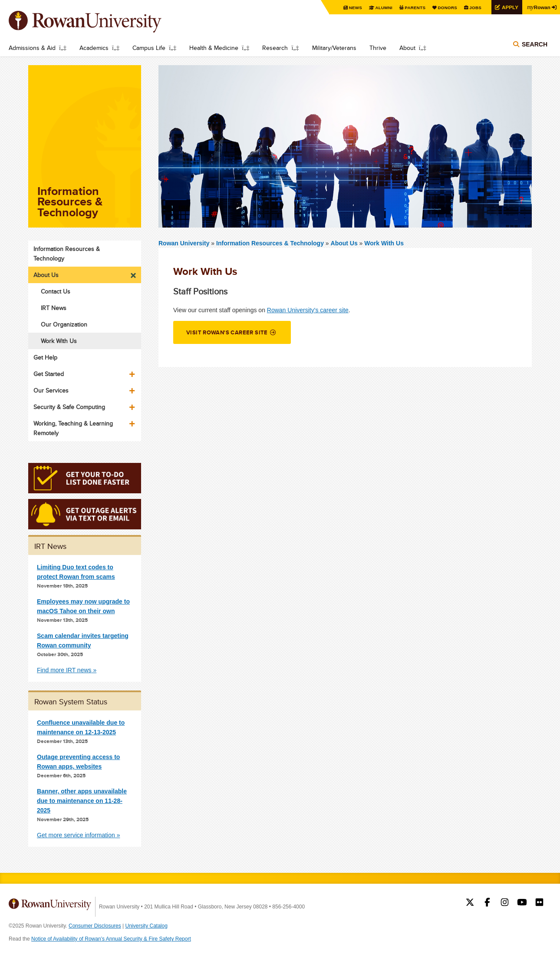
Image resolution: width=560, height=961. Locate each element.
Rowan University (98, 22)
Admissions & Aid (32, 48)
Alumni (382, 8)
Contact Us (56, 291)
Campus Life (149, 48)
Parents (413, 8)
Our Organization (64, 324)
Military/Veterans (334, 48)
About (407, 48)
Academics (94, 48)
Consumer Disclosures (95, 926)
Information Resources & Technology (271, 243)
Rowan (538, 7)
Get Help (45, 357)
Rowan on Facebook (487, 903)
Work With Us (384, 243)
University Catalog (147, 926)
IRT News (54, 308)
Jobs (474, 8)
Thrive (378, 48)
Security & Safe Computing (69, 407)
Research (275, 48)
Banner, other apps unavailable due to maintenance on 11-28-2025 (82, 801)
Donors (446, 8)
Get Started (49, 374)
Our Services (51, 390)
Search (535, 44)
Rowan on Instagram (505, 903)
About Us (344, 243)
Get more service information (76, 835)
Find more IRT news (64, 670)
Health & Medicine (214, 48)
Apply (509, 7)
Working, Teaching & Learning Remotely (73, 428)
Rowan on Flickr (539, 903)
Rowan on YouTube (522, 903)
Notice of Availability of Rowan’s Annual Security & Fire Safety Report (111, 939)
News (354, 8)
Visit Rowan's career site (227, 332)
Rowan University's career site (308, 310)
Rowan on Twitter (470, 903)
